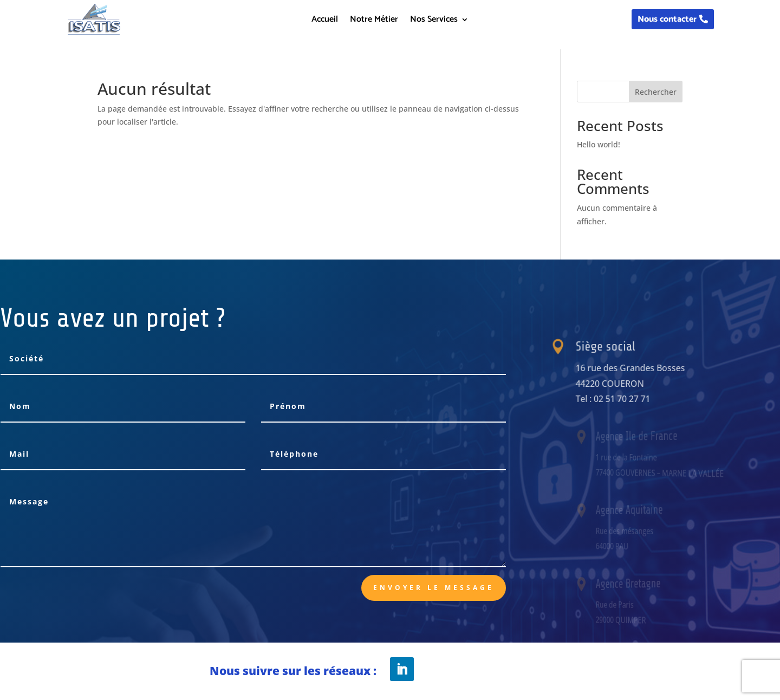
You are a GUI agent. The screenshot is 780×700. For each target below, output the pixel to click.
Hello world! (599, 144)
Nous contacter (667, 19)
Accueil (325, 21)
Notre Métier (374, 21)
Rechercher (656, 92)
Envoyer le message (434, 588)
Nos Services (434, 21)
